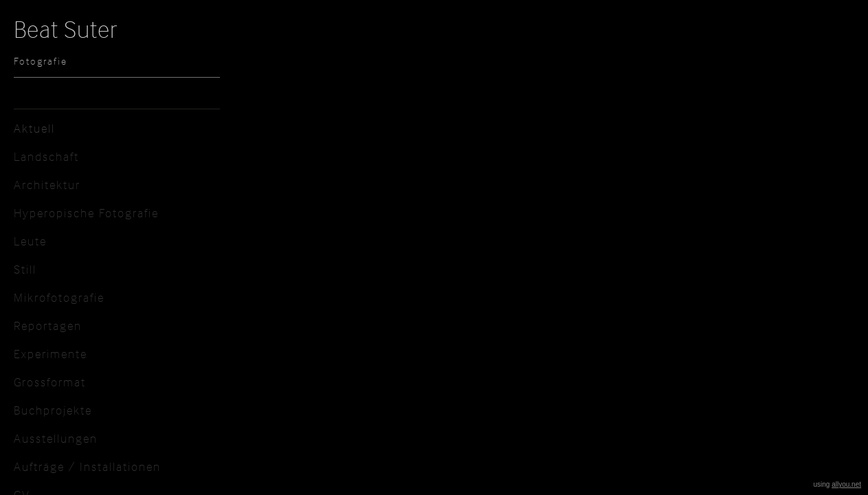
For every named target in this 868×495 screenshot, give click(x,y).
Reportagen (48, 326)
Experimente (51, 354)
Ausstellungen (56, 438)
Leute (30, 241)
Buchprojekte (53, 410)
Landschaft (46, 156)
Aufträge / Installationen (87, 466)
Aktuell (34, 128)
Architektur (47, 185)
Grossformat (50, 382)
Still (25, 269)
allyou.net (846, 484)
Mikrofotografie (59, 297)
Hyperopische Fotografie (86, 213)
